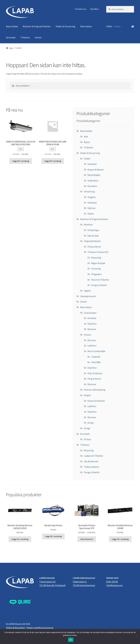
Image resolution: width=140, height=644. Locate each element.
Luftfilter (92, 346)
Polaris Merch (94, 247)
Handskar (92, 164)
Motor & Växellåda (96, 351)
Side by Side (93, 236)
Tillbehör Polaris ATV (98, 252)
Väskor (91, 214)
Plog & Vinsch (94, 379)
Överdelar (92, 186)
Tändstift (96, 357)
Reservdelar (86, 26)
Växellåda (96, 362)
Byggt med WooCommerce (40, 628)
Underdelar (93, 181)
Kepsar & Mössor (96, 170)
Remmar (92, 329)
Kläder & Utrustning (66, 26)
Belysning (96, 258)
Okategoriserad (88, 296)
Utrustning (89, 191)
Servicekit (11, 37)
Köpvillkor (95, 9)
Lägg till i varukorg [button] (21, 161)
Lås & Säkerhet (91, 461)
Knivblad (92, 318)
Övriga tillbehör (99, 285)
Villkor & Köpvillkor (16, 628)
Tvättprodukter (92, 467)
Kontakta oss (81, 9)
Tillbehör (25, 37)
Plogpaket (96, 274)
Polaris (87, 335)
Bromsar (92, 340)
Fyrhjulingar (93, 230)
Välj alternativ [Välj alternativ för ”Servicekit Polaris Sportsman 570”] (87, 539)
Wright (87, 395)
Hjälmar (92, 208)
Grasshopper (90, 313)
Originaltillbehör (92, 241)
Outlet (38, 37)
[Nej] (136, 636)
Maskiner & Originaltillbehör (37, 26)
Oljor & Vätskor (95, 373)
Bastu (87, 142)
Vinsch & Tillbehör (100, 280)
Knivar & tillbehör (96, 401)
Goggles (92, 197)
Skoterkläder (94, 175)
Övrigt (91, 423)
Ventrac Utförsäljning (95, 390)
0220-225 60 (112, 582)
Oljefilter (92, 324)
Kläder (87, 159)
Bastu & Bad (12, 26)
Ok (71, 640)
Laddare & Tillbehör (94, 456)
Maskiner (88, 225)
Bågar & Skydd (98, 263)
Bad (86, 136)
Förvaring (96, 269)
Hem (11, 48)
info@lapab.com (114, 585)
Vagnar (87, 291)
